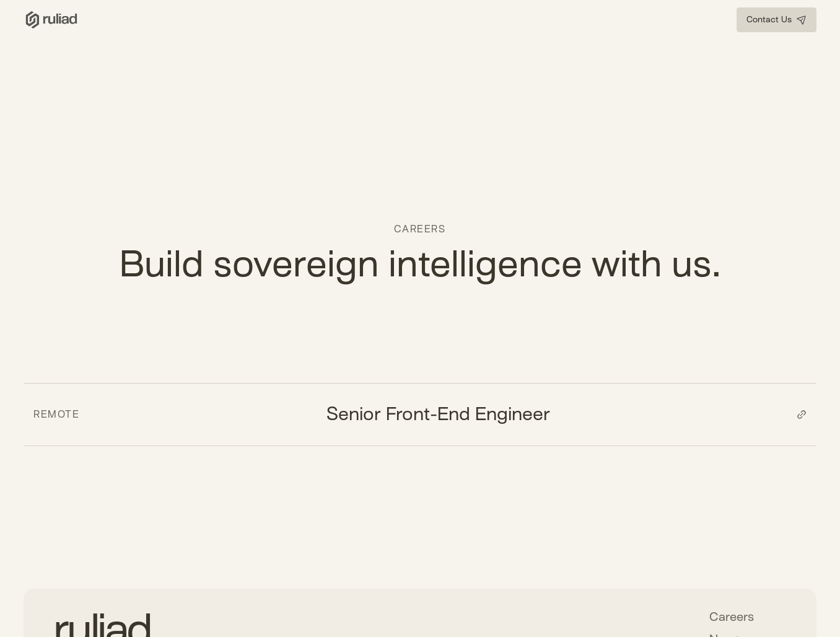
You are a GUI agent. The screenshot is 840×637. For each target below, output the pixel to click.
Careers (732, 617)
